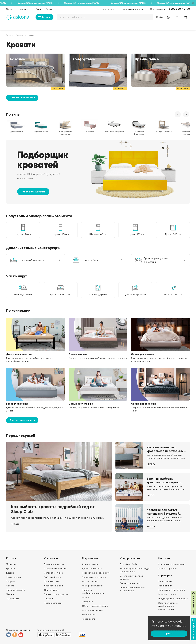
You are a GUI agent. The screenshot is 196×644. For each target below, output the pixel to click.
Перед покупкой (21, 436)
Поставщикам (165, 581)
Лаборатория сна (53, 586)
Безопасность (89, 615)
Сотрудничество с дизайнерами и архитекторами (168, 606)
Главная (10, 35)
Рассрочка (88, 602)
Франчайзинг (165, 586)
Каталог (44, 17)
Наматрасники (14, 577)
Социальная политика (56, 568)
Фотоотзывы (12, 599)
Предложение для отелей (171, 590)
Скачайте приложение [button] (49, 630)
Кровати (19, 35)
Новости (48, 599)
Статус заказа (157, 9)
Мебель (10, 594)
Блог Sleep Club (128, 564)
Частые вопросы (53, 603)
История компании (54, 573)
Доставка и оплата (92, 568)
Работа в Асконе (53, 577)
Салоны (24, 9)
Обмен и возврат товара (95, 606)
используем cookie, (170, 622)
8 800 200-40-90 (179, 9)
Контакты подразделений (171, 564)
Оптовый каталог (167, 594)
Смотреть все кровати (22, 98)
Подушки (11, 581)
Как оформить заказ (92, 586)
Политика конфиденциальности (93, 592)
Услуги (49, 9)
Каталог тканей (90, 581)
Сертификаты (51, 590)
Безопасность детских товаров (132, 577)
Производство (51, 581)
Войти (160, 17)
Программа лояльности (94, 577)
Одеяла (10, 586)
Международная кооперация (173, 599)
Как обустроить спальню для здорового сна (135, 570)
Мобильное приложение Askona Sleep (133, 589)
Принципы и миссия (54, 564)
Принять (169, 633)
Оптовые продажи (168, 568)
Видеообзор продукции (56, 594)
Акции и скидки (90, 564)
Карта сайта (89, 619)
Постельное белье (16, 590)
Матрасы (11, 564)
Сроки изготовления (93, 610)
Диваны (10, 573)
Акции (37, 9)
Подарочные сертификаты (96, 573)
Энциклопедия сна (130, 583)
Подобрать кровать (33, 192)
